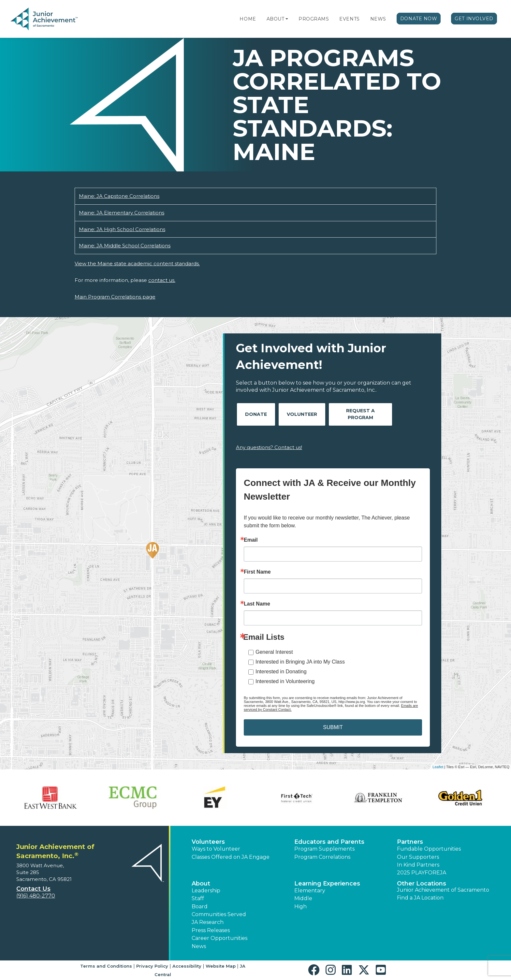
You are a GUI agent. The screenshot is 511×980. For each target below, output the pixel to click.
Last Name (257, 604)
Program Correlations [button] (322, 857)
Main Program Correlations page (115, 297)
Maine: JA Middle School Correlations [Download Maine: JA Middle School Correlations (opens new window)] (125, 246)
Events (349, 19)
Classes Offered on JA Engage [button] (231, 857)
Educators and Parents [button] (329, 842)
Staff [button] (198, 898)
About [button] (201, 884)
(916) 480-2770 (36, 896)
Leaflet (438, 767)
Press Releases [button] (211, 930)
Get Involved (474, 19)
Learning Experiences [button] (327, 884)
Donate (256, 414)
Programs (314, 19)
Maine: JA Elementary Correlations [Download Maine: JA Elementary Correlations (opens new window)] (122, 213)
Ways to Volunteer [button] (216, 849)
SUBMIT (333, 727)
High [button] (300, 907)
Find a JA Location (420, 898)
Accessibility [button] (187, 966)
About (276, 19)
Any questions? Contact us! (269, 447)
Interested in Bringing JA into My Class (300, 662)
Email (251, 540)
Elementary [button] (310, 891)
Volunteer (302, 414)
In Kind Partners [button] (418, 865)
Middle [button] (303, 898)
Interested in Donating (281, 672)
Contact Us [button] (33, 889)
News (378, 19)
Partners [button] (410, 842)
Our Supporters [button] (418, 857)
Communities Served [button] (219, 914)
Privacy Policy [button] (152, 966)
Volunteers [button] (208, 842)
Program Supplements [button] (324, 849)
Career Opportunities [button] (219, 938)
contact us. (162, 280)
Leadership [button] (206, 891)
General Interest (274, 652)
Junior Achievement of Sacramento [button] (443, 890)
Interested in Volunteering (285, 681)
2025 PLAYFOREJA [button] (422, 873)
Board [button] (200, 907)
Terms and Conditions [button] (106, 966)
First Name (257, 572)
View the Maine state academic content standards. (137, 263)
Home (248, 19)
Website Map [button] (221, 966)
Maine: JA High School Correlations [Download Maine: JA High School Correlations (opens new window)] (122, 229)
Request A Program (360, 414)
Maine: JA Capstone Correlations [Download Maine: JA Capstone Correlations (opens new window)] (119, 196)
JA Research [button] (208, 922)
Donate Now (419, 19)
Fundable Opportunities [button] (429, 849)
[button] (287, 19)
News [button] (199, 946)
